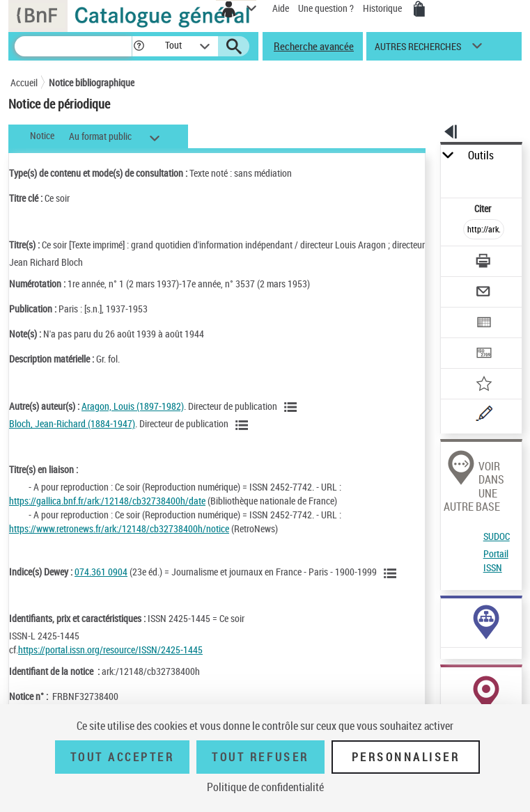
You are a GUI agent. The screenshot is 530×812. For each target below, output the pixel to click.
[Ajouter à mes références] (484, 385)
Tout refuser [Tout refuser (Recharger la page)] (260, 757)
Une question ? (326, 8)
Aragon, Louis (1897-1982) (133, 406)
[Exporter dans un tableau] (484, 324)
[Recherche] (73, 46)
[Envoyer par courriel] (484, 293)
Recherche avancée (314, 46)
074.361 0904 (101, 572)
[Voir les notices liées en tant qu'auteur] (293, 407)
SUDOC (497, 536)
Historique (383, 8)
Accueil (24, 82)
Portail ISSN (496, 560)
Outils (481, 156)
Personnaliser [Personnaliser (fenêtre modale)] (406, 757)
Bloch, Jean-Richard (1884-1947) (72, 423)
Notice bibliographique (92, 82)
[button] (139, 46)
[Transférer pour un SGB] (484, 355)
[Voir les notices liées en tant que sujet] (392, 573)
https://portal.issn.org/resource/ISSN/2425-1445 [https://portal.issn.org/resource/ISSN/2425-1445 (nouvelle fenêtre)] (110, 650)
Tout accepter (123, 757)
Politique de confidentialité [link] (265, 787)
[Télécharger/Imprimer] (484, 263)
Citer (484, 208)
